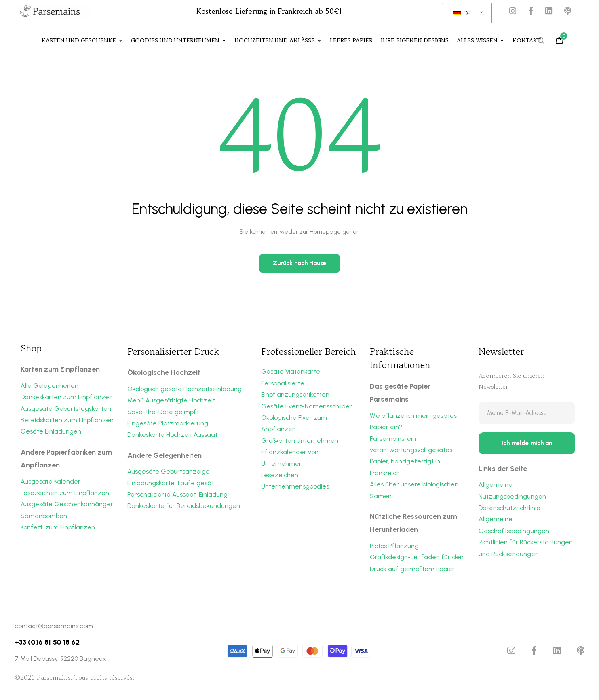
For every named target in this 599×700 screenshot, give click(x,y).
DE (462, 13)
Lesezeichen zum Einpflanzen (65, 494)
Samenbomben (44, 517)
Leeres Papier (351, 41)
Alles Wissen (481, 41)
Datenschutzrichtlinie (510, 510)
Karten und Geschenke (82, 41)
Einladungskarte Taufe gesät (171, 484)
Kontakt (527, 41)
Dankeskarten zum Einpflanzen (67, 397)
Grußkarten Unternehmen (300, 442)
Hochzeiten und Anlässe (278, 41)
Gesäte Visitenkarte (291, 372)
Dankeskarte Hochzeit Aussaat (173, 436)
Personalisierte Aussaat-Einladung (177, 496)
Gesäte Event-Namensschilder (307, 407)
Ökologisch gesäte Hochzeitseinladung (185, 389)
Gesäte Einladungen (51, 432)
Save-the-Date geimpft (163, 412)
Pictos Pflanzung (394, 547)
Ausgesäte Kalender (51, 482)
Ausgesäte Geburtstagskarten (66, 409)
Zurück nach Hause (299, 264)
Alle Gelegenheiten (50, 386)
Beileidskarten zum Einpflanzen (67, 421)
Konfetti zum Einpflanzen (58, 529)
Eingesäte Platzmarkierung (168, 424)
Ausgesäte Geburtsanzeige (169, 473)
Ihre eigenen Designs (415, 41)
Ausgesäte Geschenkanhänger (67, 506)
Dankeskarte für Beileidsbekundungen (184, 507)
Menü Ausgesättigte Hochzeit (171, 401)
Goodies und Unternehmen (179, 41)
